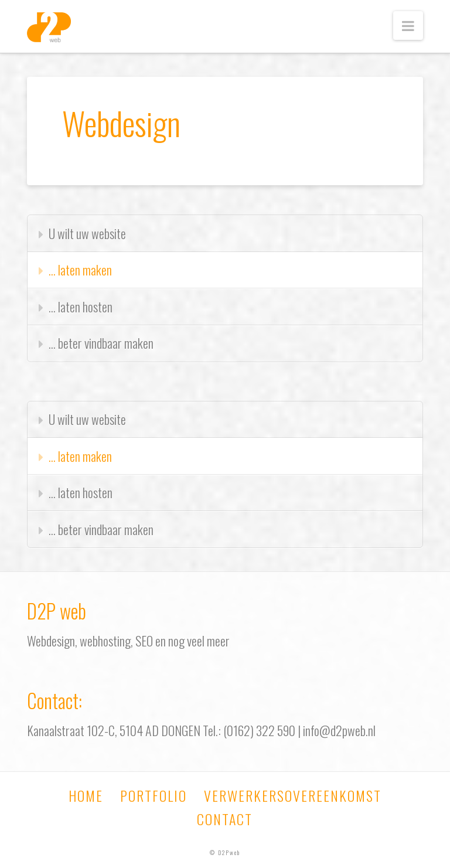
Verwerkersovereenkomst (293, 795)
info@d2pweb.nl (339, 730)
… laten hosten (81, 307)
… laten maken (80, 270)
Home (86, 795)
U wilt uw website (87, 233)
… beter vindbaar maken (101, 343)
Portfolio (154, 795)
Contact (225, 819)
